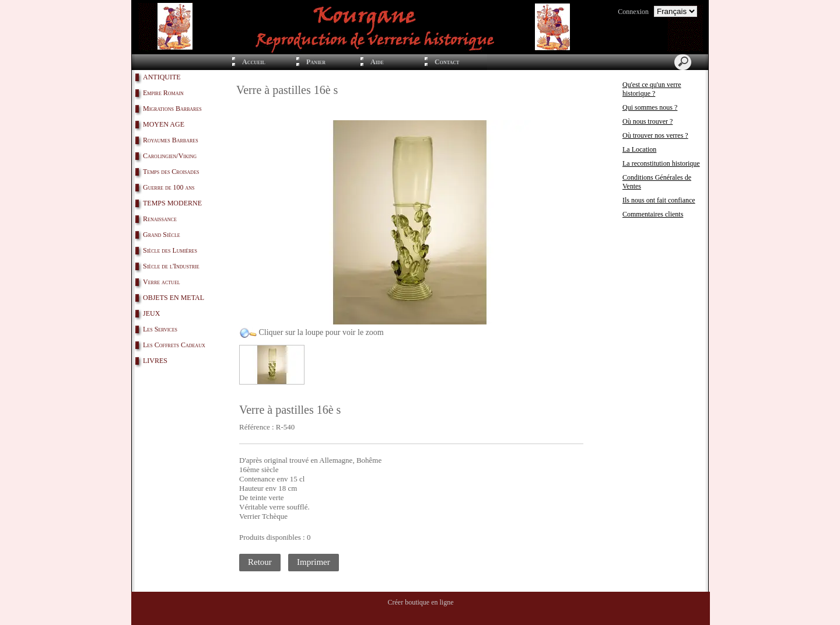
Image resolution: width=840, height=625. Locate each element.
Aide (377, 62)
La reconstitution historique (661, 163)
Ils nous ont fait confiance (659, 200)
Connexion (633, 12)
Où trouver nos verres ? (655, 135)
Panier (316, 62)
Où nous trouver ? (647, 121)
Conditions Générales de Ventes (657, 182)
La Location (639, 149)
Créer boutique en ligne (421, 602)
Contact (447, 62)
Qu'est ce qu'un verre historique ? (652, 89)
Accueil (254, 62)
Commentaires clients (653, 214)
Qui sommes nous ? (650, 107)
